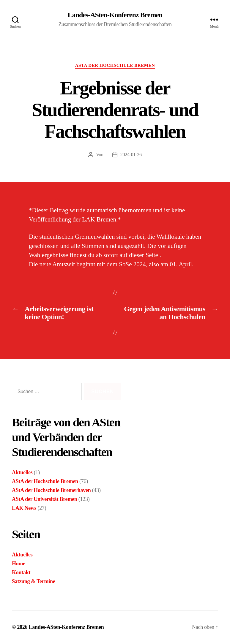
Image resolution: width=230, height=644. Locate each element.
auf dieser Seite (139, 255)
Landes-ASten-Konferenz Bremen (115, 15)
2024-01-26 (131, 155)
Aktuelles (22, 472)
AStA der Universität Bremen (45, 499)
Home (19, 564)
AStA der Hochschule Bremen (115, 65)
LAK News (24, 508)
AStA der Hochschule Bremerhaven (51, 490)
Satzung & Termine (33, 581)
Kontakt (21, 572)
